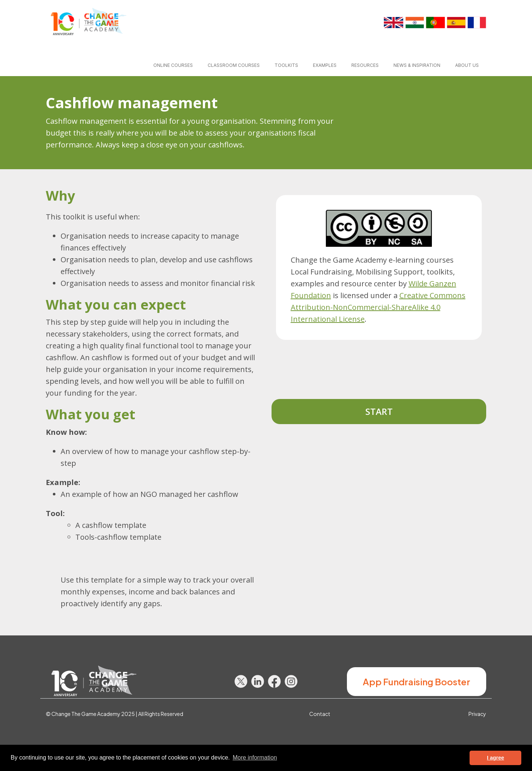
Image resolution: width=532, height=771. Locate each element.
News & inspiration (417, 65)
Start (379, 411)
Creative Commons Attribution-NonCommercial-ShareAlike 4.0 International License (378, 307)
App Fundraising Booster (417, 682)
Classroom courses (234, 65)
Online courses (173, 65)
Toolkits (286, 65)
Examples (325, 65)
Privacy (477, 714)
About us (467, 65)
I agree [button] (495, 758)
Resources (365, 65)
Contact (320, 714)
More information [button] (255, 758)
